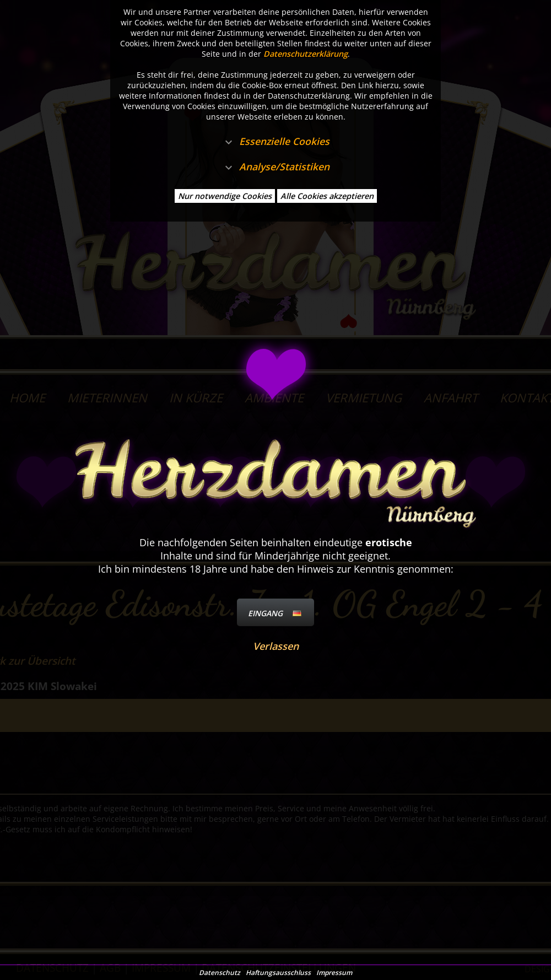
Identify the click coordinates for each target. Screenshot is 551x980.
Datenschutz (220, 973)
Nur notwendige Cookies (225, 196)
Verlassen (276, 646)
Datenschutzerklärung (306, 54)
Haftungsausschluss (278, 973)
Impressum (334, 973)
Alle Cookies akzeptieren (327, 196)
